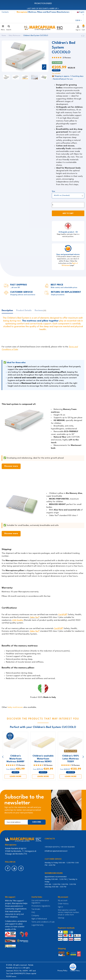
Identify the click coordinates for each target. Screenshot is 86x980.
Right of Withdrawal (39, 919)
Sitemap (61, 918)
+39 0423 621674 (52, 847)
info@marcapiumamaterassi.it (56, 851)
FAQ (33, 913)
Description (7, 311)
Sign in (60, 907)
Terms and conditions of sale (43, 922)
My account (63, 901)
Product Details (24, 311)
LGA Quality (18, 620)
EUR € (79, 21)
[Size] (68, 196)
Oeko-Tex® (35, 618)
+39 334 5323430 (68, 847)
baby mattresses (15, 708)
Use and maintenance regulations (40, 902)
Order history (63, 904)
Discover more (11, 467)
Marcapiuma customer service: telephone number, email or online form (69, 913)
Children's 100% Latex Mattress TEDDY (71, 759)
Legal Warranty (37, 925)
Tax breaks (36, 909)
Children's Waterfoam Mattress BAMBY (16, 759)
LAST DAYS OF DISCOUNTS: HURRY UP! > (43, 9)
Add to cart (68, 214)
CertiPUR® (63, 615)
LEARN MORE (16, 777)
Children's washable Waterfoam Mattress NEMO (43, 759)
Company (35, 916)
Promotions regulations (41, 906)
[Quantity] (68, 205)
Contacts (5, 12)
